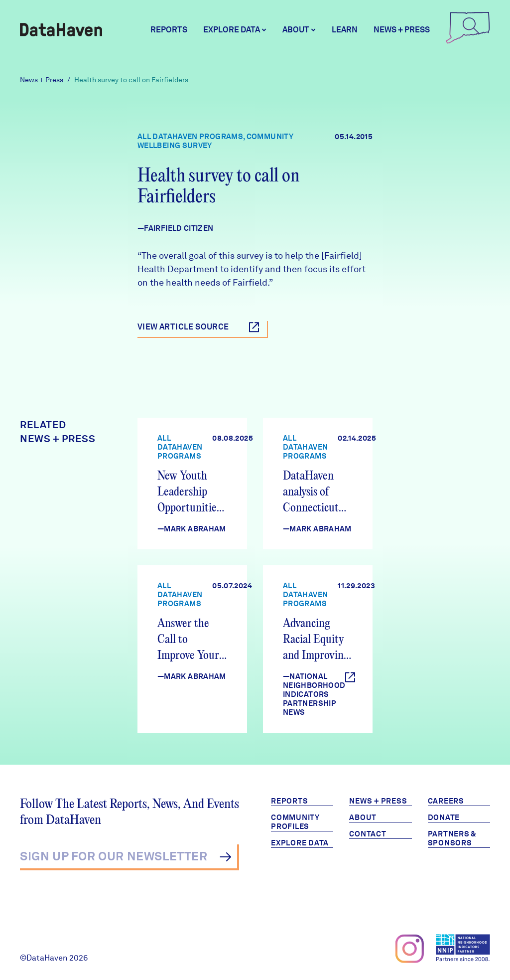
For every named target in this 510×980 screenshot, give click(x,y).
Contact (368, 834)
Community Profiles (295, 822)
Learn (345, 30)
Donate (444, 817)
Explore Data (300, 843)
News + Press (402, 30)
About (363, 817)
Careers (446, 801)
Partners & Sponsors (452, 838)
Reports (169, 30)
